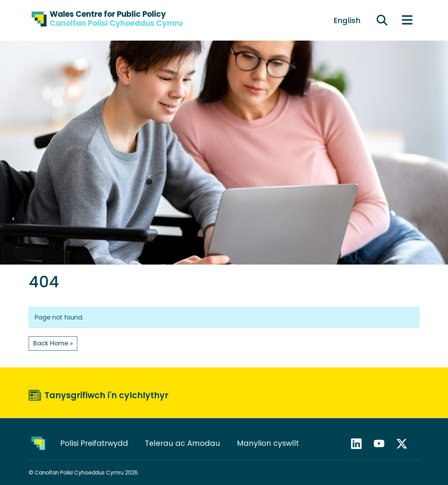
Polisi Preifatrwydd (94, 443)
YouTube (382, 444)
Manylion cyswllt (269, 443)
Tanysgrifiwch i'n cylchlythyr (106, 395)
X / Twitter (405, 444)
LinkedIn (359, 444)
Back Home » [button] (53, 343)
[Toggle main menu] (407, 20)
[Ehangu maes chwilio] (382, 20)
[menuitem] (347, 20)
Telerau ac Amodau (183, 443)
